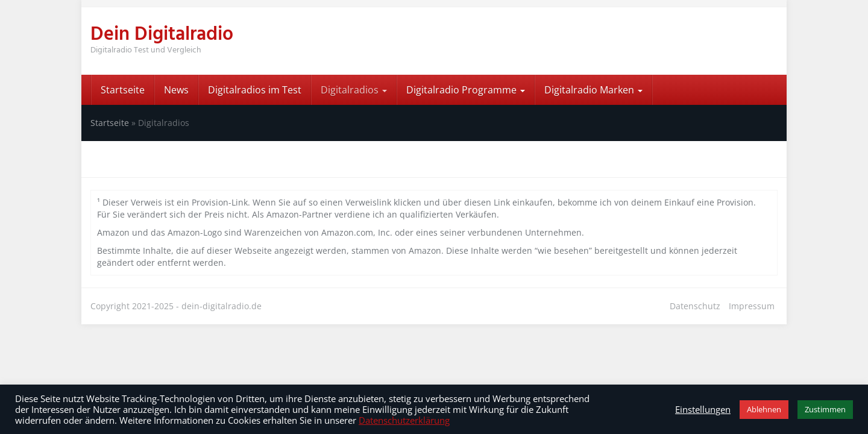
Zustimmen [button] (825, 409)
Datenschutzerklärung (404, 420)
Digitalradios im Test (255, 90)
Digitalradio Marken (593, 90)
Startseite (123, 90)
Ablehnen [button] (764, 409)
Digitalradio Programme (466, 90)
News (176, 90)
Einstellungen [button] (703, 409)
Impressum (752, 306)
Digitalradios (354, 90)
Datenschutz (695, 306)
